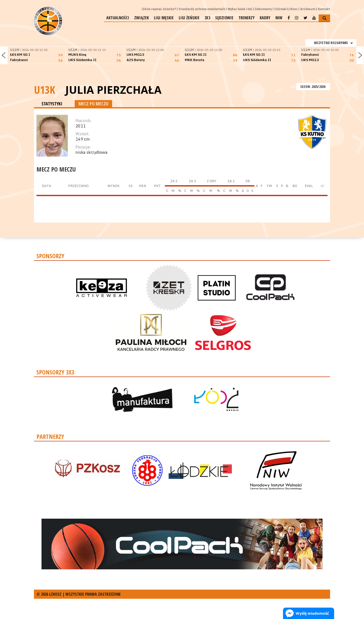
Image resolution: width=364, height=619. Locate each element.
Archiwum (308, 9)
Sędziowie (224, 18)
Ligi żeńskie (189, 18)
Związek (141, 18)
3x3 (207, 18)
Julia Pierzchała (113, 90)
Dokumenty (263, 9)
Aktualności (118, 18)
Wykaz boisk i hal (240, 9)
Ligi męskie (164, 18)
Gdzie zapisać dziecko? (159, 9)
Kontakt (324, 9)
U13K (45, 90)
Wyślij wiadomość (312, 613)
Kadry (265, 18)
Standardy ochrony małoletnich (202, 9)
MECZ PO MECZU (93, 104)
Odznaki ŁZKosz (286, 9)
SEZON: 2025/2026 (313, 87)
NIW (279, 18)
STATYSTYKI (52, 104)
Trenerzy (247, 18)
